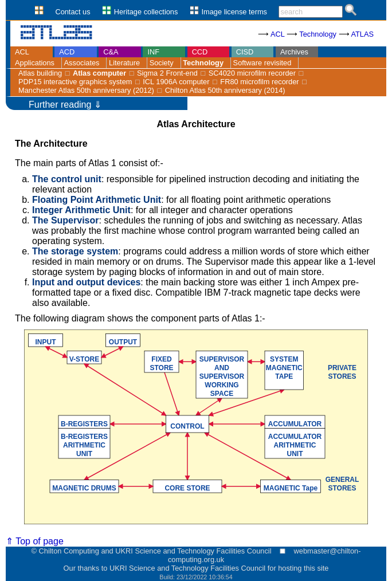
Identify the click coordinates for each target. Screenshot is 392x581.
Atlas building (40, 73)
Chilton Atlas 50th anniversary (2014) (225, 90)
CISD (245, 52)
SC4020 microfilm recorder (252, 73)
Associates (82, 63)
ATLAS (362, 34)
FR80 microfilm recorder (259, 82)
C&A (111, 52)
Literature (124, 63)
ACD (67, 52)
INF (153, 52)
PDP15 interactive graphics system (75, 82)
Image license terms (235, 12)
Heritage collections (146, 12)
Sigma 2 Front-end (167, 73)
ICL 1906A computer (176, 82)
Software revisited (262, 63)
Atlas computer (99, 73)
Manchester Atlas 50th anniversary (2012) (86, 90)
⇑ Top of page (35, 541)
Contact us (72, 12)
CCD (200, 52)
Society (162, 63)
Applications (35, 63)
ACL (277, 34)
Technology (318, 34)
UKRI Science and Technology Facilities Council (187, 568)
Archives (294, 52)
